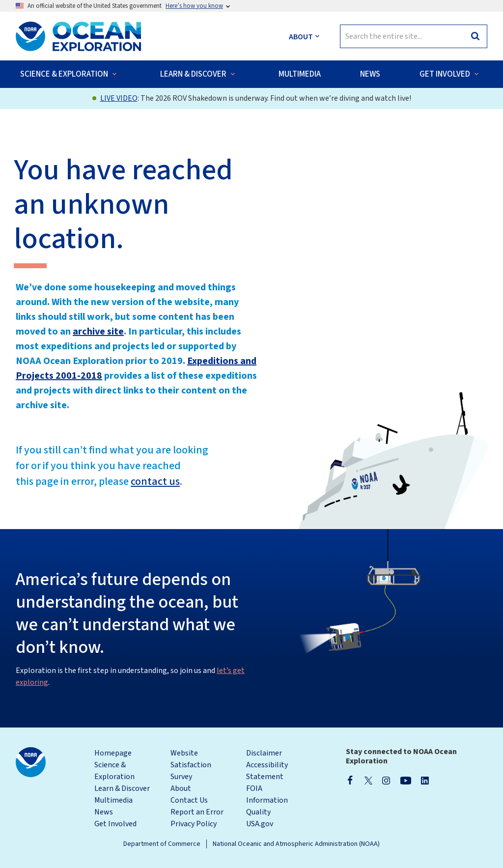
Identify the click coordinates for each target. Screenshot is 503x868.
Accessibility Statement (267, 771)
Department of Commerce (162, 844)
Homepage (113, 753)
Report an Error (197, 812)
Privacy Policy (194, 824)
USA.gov (260, 824)
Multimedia (113, 800)
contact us (155, 481)
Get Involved (115, 824)
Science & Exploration (114, 771)
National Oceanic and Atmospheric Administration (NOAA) (296, 844)
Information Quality (267, 806)
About (181, 788)
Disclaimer (264, 753)
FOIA (254, 788)
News (104, 812)
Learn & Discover (122, 788)
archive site (98, 332)
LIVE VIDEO (119, 98)
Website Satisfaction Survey (191, 765)
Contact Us (189, 800)
